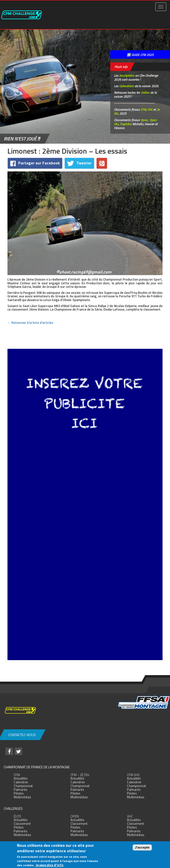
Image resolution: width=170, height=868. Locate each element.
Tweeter (79, 163)
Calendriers (127, 86)
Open (144, 120)
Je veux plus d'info (50, 865)
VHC (150, 109)
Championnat (23, 786)
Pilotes (19, 793)
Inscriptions (127, 75)
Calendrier (21, 782)
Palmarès (21, 790)
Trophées (126, 124)
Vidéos (145, 92)
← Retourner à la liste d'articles (30, 323)
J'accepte (142, 847)
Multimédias (22, 797)
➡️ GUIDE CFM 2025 (140, 55)
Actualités (21, 778)
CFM (143, 109)
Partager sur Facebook (35, 163)
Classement (22, 824)
